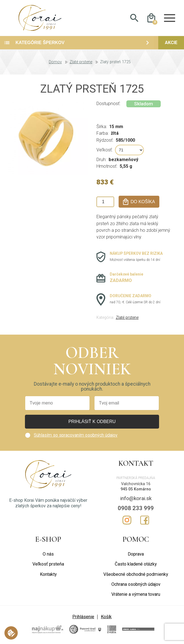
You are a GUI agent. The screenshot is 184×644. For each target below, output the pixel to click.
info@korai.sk (136, 499)
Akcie (171, 43)
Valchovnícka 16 (136, 484)
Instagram (127, 521)
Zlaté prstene (81, 63)
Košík (106, 617)
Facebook (145, 521)
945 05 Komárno (136, 489)
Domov (55, 63)
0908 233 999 (136, 509)
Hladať (134, 18)
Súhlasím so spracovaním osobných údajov (76, 436)
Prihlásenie (83, 617)
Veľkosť (104, 150)
